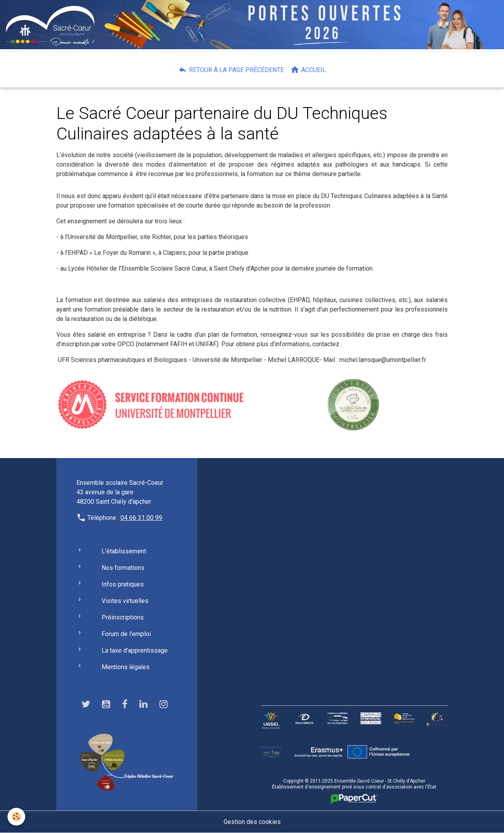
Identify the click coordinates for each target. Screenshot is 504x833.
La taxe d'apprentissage (135, 650)
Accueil (308, 70)
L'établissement (124, 551)
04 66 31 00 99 (141, 518)
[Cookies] (17, 817)
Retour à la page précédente (231, 70)
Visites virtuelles (125, 601)
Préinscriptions (123, 617)
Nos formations (123, 568)
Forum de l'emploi (126, 634)
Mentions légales (126, 667)
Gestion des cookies (252, 822)
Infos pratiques (123, 584)
